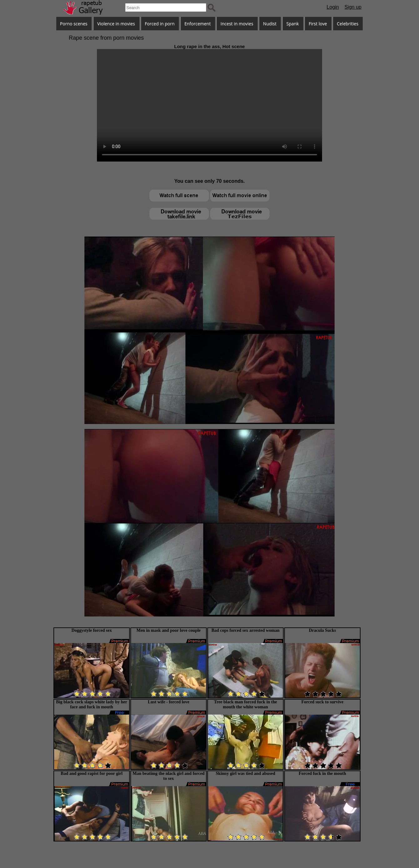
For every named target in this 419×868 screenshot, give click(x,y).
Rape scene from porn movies (106, 38)
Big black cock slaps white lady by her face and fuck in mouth (92, 704)
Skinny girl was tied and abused (245, 773)
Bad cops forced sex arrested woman (245, 630)
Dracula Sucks (323, 630)
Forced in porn (160, 24)
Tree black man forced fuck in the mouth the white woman (245, 704)
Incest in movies (237, 24)
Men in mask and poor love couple (168, 630)
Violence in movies (116, 24)
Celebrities (348, 24)
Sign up (353, 7)
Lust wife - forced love (169, 702)
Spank (293, 24)
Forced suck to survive (323, 702)
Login (333, 7)
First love (318, 24)
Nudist (270, 24)
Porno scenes (74, 24)
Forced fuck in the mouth (322, 773)
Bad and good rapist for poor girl (92, 773)
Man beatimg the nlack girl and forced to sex (169, 776)
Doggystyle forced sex (92, 630)
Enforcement (198, 24)
